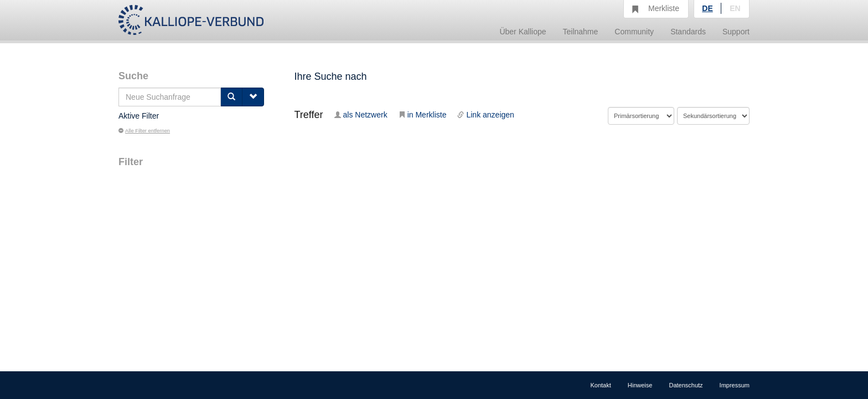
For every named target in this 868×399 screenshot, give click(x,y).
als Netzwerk (361, 115)
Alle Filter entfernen (144, 131)
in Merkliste (423, 115)
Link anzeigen (485, 115)
